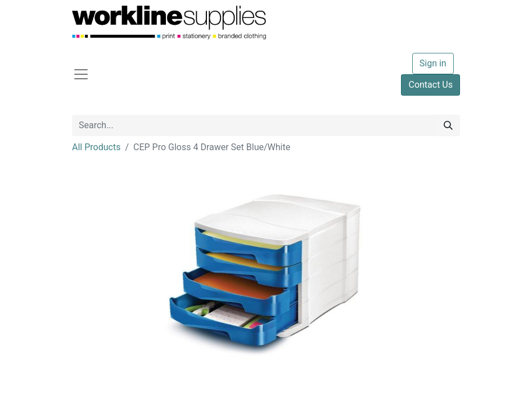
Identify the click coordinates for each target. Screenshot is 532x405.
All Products (96, 147)
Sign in (433, 63)
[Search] (448, 125)
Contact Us (430, 85)
